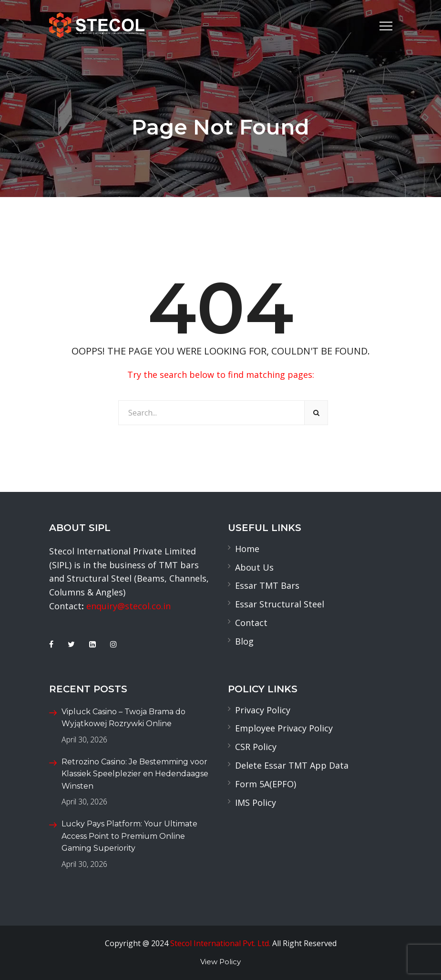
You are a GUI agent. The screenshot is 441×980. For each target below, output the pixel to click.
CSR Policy (256, 747)
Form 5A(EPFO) (266, 784)
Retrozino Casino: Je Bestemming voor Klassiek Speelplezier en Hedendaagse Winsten (135, 774)
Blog (244, 641)
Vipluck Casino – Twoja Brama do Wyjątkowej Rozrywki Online (123, 718)
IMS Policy (256, 803)
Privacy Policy (263, 710)
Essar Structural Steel (280, 604)
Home (247, 549)
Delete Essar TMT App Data (292, 765)
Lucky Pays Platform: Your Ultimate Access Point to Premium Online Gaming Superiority (129, 836)
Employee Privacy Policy (284, 728)
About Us (254, 567)
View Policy (220, 962)
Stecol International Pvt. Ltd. (220, 943)
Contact (251, 623)
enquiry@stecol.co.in (128, 606)
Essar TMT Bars (267, 585)
